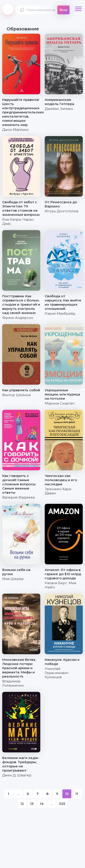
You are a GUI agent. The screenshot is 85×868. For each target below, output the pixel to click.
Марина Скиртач (60, 403)
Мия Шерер (13, 579)
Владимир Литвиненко (13, 683)
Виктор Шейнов (16, 395)
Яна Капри (12, 219)
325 (62, 804)
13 (32, 804)
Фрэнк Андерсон (18, 318)
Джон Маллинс (15, 130)
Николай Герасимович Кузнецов (57, 673)
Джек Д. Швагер (17, 775)
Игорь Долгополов (62, 211)
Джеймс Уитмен (59, 109)
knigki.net (8, 9)
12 (22, 804)
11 (77, 794)
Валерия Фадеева (18, 497)
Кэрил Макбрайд (60, 313)
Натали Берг (56, 583)
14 (42, 804)
